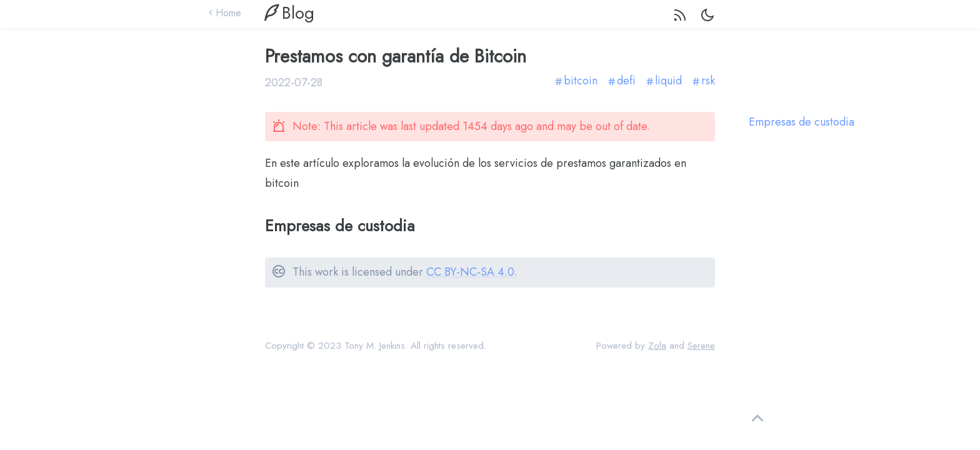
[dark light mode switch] (707, 17)
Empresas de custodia (802, 122)
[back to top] (757, 419)
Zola (657, 346)
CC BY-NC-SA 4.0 (470, 272)
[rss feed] (680, 18)
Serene (701, 346)
